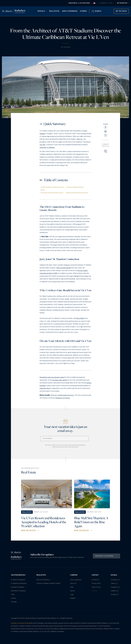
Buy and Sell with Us (43, 580)
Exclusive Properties (18, 587)
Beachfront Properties (18, 591)
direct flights (80, 318)
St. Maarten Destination (19, 583)
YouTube (115, 594)
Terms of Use (96, 587)
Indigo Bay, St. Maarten (47, 148)
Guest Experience (70, 11)
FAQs (72, 587)
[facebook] (106, 127)
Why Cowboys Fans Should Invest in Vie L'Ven (52, 193)
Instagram (115, 587)
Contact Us (95, 580)
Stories (83, 11)
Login (72, 595)
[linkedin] (106, 131)
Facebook (115, 580)
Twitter (114, 583)
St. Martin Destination (18, 580)
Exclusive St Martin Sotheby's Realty (48, 583)
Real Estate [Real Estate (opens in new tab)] (54, 11)
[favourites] (123, 3)
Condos (13, 598)
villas (13, 595)
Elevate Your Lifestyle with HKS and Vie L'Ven (77, 193)
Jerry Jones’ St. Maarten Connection (75, 187)
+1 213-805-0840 (84, 3)
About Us (73, 583)
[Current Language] (95, 3)
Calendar (14, 602)
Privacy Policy (96, 583)
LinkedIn (115, 591)
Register (73, 598)
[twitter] (106, 135)
